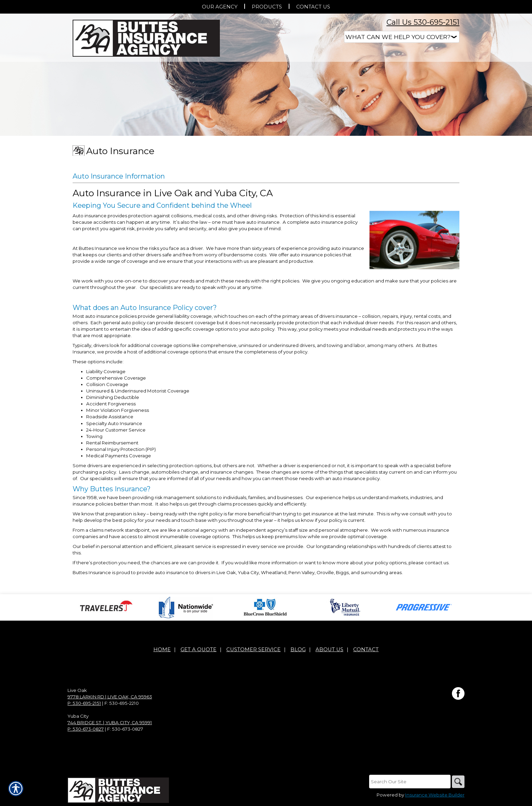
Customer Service (253, 650)
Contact (366, 650)
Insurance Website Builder (435, 795)
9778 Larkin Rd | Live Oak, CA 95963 (110, 697)
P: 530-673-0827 (86, 729)
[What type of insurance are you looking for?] (402, 37)
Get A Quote (198, 650)
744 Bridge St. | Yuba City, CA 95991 (110, 723)
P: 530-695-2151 (84, 703)
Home (162, 650)
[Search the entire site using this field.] (408, 782)
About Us (329, 650)
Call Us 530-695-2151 (423, 22)
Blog (298, 650)
